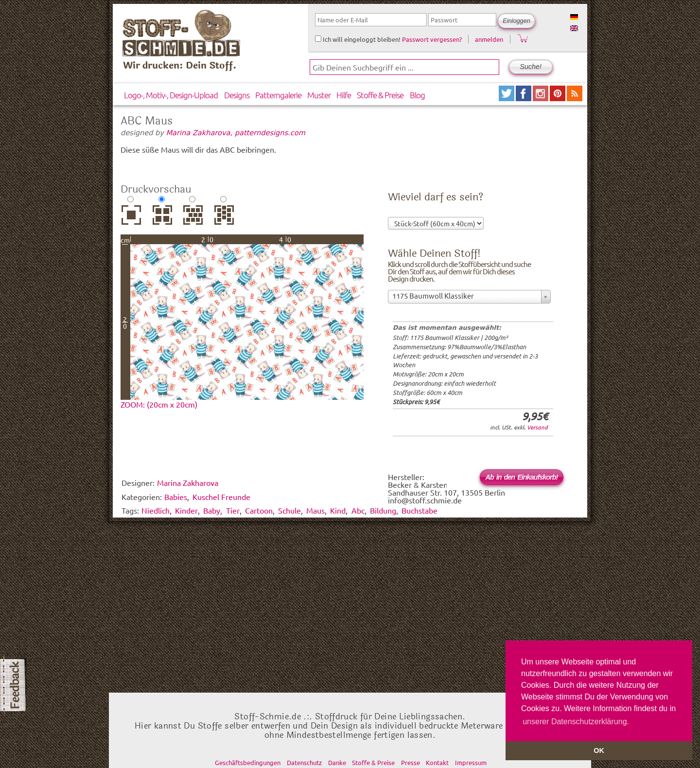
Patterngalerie (278, 95)
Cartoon (259, 510)
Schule (289, 510)
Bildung (383, 510)
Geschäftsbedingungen (248, 762)
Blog (417, 95)
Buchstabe (420, 510)
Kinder (186, 510)
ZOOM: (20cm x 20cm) (159, 404)
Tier (233, 510)
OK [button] (599, 750)
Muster (319, 95)
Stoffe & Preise (380, 95)
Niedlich (156, 510)
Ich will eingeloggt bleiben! (358, 39)
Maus (315, 510)
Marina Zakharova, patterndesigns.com (236, 133)
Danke (337, 762)
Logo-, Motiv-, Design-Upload (171, 95)
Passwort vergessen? (432, 39)
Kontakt (437, 762)
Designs (237, 95)
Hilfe (344, 95)
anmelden (489, 39)
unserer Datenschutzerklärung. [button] (576, 722)
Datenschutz (304, 762)
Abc (358, 510)
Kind (338, 510)
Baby (212, 510)
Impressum (471, 762)
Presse (411, 762)
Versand (537, 427)
